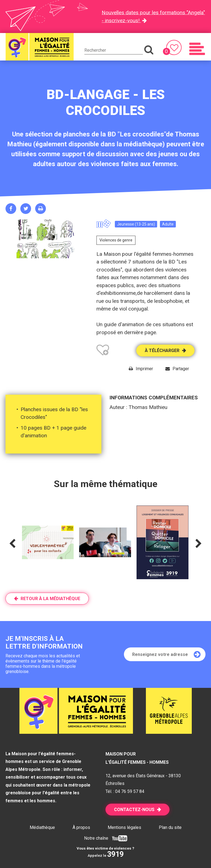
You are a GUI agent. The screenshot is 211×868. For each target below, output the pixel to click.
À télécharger (162, 351)
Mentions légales (124, 827)
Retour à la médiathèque (50, 599)
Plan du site (170, 827)
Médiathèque (42, 827)
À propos (81, 827)
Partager (181, 369)
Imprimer (144, 369)
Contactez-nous (134, 810)
